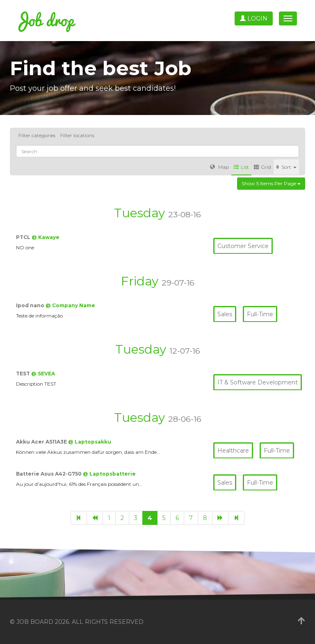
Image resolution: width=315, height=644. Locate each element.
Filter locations (77, 135)
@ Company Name (70, 305)
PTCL (24, 237)
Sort (286, 167)
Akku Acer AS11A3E (42, 442)
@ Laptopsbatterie (109, 474)
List (241, 167)
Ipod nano (31, 305)
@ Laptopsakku (90, 442)
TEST (24, 374)
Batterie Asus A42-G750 (49, 474)
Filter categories (37, 135)
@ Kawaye (46, 237)
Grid (262, 167)
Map (219, 167)
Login (254, 18)
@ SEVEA (43, 374)
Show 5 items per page (271, 183)
